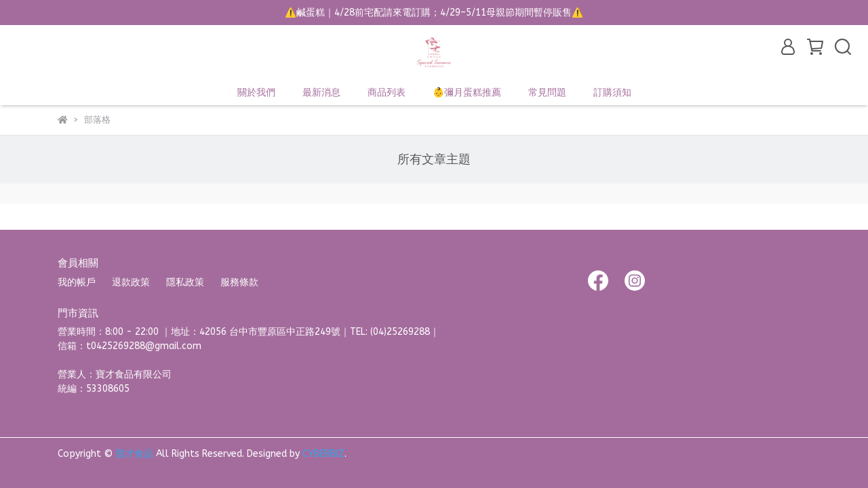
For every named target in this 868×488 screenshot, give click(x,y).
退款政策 (131, 282)
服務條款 (239, 282)
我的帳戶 (77, 282)
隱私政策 (185, 282)
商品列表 (387, 93)
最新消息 (321, 93)
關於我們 (256, 93)
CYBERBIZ (323, 454)
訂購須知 (612, 93)
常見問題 (547, 93)
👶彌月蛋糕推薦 (467, 93)
